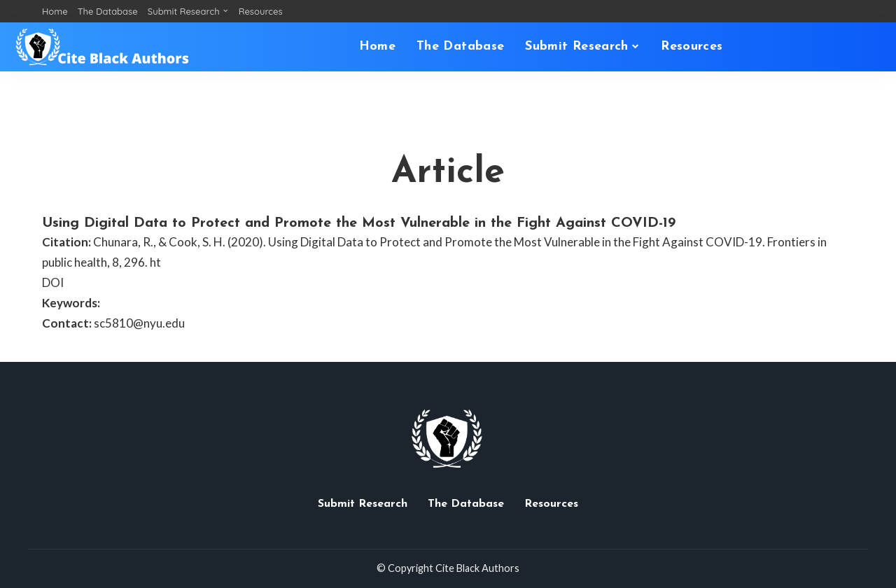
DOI (53, 282)
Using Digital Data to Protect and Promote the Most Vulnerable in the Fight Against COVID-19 (359, 223)
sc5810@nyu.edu (139, 323)
